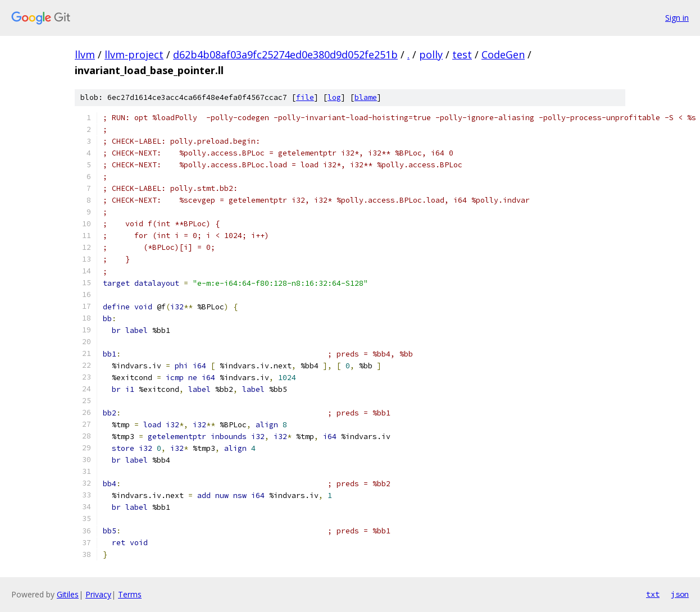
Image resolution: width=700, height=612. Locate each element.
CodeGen (503, 54)
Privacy (98, 594)
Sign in (677, 18)
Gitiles (68, 594)
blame (366, 97)
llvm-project (134, 54)
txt (653, 594)
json (680, 594)
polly (431, 54)
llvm (85, 54)
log (334, 97)
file (305, 97)
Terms (130, 594)
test (462, 54)
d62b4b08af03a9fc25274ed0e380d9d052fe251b (285, 54)
